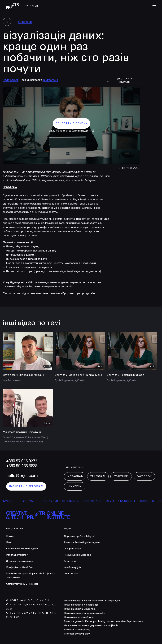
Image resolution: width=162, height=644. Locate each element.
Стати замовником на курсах (22, 549)
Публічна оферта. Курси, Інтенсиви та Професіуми (92, 601)
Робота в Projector (17, 555)
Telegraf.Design (72, 549)
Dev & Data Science (123, 501)
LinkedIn (75, 486)
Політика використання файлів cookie (85, 613)
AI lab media (71, 561)
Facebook (144, 476)
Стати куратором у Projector (22, 584)
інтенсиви (73, 501)
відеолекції (95, 501)
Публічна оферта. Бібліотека (80, 609)
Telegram (98, 476)
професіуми (29, 501)
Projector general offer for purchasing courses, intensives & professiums (103, 621)
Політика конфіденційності (79, 617)
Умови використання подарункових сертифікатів (91, 625)
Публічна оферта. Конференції (81, 605)
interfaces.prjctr (73, 567)
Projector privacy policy (77, 634)
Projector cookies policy (77, 630)
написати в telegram (26, 486)
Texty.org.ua (50, 80)
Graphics (25, 22)
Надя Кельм (10, 80)
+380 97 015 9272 (22, 461)
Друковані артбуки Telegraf (79, 536)
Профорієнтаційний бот (19, 567)
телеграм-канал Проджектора (61, 293)
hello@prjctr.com (22, 476)
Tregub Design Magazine (77, 555)
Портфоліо (10, 187)
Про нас (11, 536)
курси (10, 501)
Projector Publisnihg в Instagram (82, 542)
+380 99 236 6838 (22, 466)
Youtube (121, 476)
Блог (9, 542)
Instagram (75, 476)
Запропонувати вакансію (20, 561)
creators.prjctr (72, 573)
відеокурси (51, 501)
